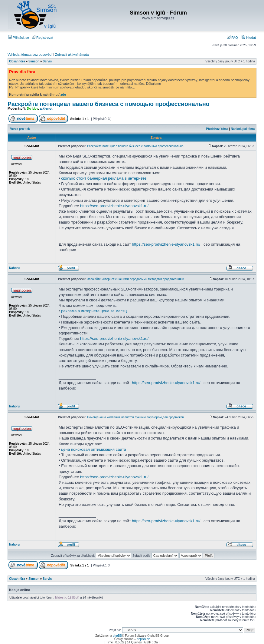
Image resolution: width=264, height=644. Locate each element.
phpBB (117, 636)
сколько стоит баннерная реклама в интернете (104, 178)
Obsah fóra (17, 61)
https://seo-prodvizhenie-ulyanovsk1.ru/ (114, 206)
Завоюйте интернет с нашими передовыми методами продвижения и (136, 279)
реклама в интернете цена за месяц (94, 311)
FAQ (232, 38)
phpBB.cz (143, 639)
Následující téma (243, 129)
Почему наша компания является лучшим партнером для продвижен (135, 417)
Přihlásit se (19, 38)
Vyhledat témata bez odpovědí (30, 55)
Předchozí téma (217, 129)
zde (63, 95)
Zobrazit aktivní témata (72, 55)
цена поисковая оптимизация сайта (94, 449)
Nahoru (14, 268)
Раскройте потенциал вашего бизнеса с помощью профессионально (109, 104)
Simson (34, 61)
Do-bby (33, 108)
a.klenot (46, 108)
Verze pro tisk (20, 129)
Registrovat (42, 38)
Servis (47, 61)
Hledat (249, 38)
